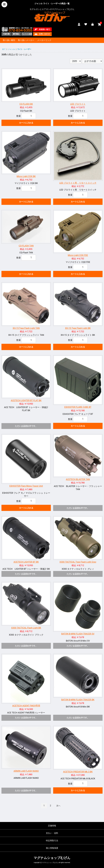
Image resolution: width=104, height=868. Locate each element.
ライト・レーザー (24, 49)
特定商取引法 (52, 841)
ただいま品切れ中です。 (26, 426)
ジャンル (11, 49)
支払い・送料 (52, 833)
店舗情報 (52, 826)
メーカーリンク (44, 40)
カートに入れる (26, 123)
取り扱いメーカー (26, 40)
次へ (58, 806)
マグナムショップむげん (52, 858)
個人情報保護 (52, 848)
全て (4, 49)
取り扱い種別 (9, 40)
